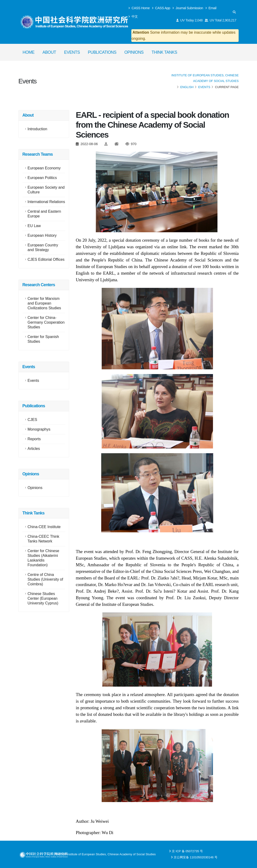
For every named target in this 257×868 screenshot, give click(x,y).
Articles (34, 449)
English (187, 87)
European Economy (44, 168)
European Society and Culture (46, 190)
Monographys (39, 429)
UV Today (190, 20)
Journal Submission (188, 8)
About (49, 52)
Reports (34, 439)
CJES (32, 420)
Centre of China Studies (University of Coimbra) (45, 579)
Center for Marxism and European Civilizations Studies (44, 303)
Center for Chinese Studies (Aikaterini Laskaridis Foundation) (43, 558)
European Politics (42, 178)
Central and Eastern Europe (44, 214)
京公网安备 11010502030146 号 (196, 857)
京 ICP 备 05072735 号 (187, 851)
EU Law (34, 226)
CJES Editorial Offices (46, 259)
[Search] (234, 12)
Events (72, 52)
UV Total (221, 20)
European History (42, 235)
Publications (102, 52)
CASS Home (139, 8)
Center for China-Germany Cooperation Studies (46, 322)
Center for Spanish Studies (43, 339)
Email (211, 8)
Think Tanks (164, 52)
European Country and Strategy (43, 247)
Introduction (37, 129)
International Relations (46, 202)
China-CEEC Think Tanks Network (43, 539)
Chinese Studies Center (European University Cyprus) (43, 598)
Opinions (134, 52)
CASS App (161, 8)
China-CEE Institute (44, 527)
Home (29, 52)
